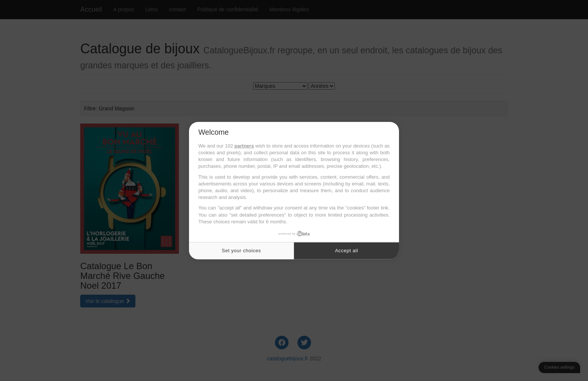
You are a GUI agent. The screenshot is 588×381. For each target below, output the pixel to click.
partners (244, 146)
